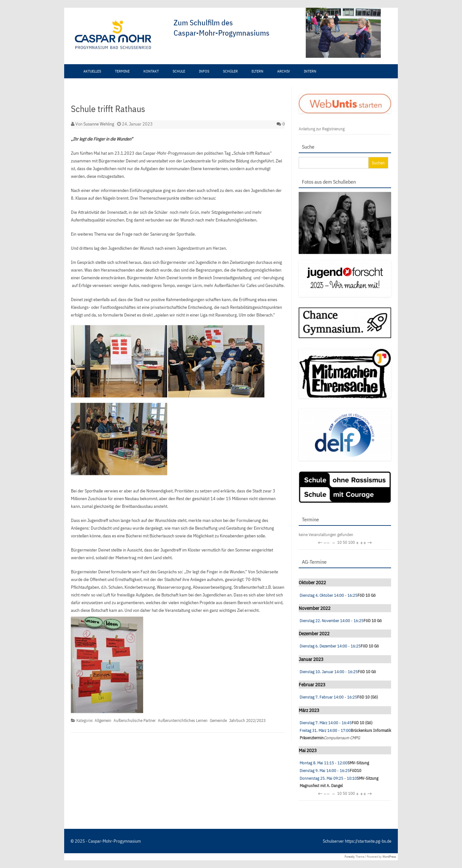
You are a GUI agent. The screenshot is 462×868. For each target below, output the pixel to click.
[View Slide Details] (298, 33)
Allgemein (103, 720)
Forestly (350, 857)
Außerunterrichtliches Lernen (183, 720)
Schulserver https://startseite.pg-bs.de (357, 841)
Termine (122, 71)
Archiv (284, 71)
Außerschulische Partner (135, 720)
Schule (179, 71)
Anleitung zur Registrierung (322, 129)
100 (351, 543)
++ (363, 543)
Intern (310, 71)
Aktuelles (92, 71)
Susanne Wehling (99, 124)
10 (339, 543)
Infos (204, 71)
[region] (201, 36)
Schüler (230, 71)
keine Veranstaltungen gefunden (326, 535)
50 (345, 543)
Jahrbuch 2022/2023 (247, 720)
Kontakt (151, 71)
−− (327, 543)
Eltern (257, 71)
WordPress (389, 857)
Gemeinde (218, 720)
